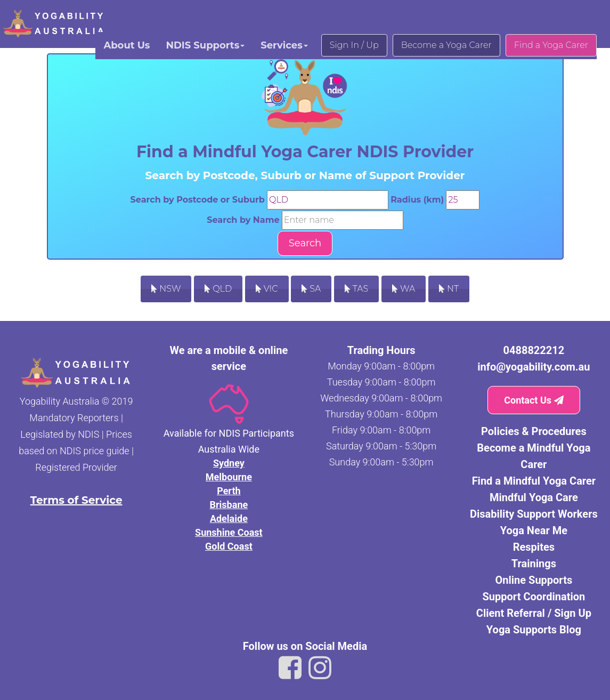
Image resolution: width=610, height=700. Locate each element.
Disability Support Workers (534, 514)
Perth (229, 491)
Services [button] (284, 45)
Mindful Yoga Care (534, 497)
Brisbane (229, 505)
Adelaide (229, 518)
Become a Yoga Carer (446, 45)
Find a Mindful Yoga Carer (534, 481)
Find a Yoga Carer (551, 45)
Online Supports (534, 580)
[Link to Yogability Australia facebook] (290, 668)
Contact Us (534, 400)
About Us (127, 45)
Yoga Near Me (534, 530)
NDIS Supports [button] (205, 45)
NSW (166, 289)
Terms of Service (76, 500)
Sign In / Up (354, 45)
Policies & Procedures (534, 431)
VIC (267, 289)
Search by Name (243, 220)
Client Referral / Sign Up (534, 613)
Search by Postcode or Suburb (198, 200)
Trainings (534, 564)
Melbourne (229, 477)
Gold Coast (229, 546)
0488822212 (534, 350)
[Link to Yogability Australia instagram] (320, 668)
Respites (534, 547)
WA (404, 289)
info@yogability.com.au (534, 367)
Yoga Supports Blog (534, 630)
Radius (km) (417, 200)
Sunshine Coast (229, 532)
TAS (357, 289)
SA (311, 289)
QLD (218, 289)
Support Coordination (534, 597)
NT (449, 289)
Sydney (229, 463)
